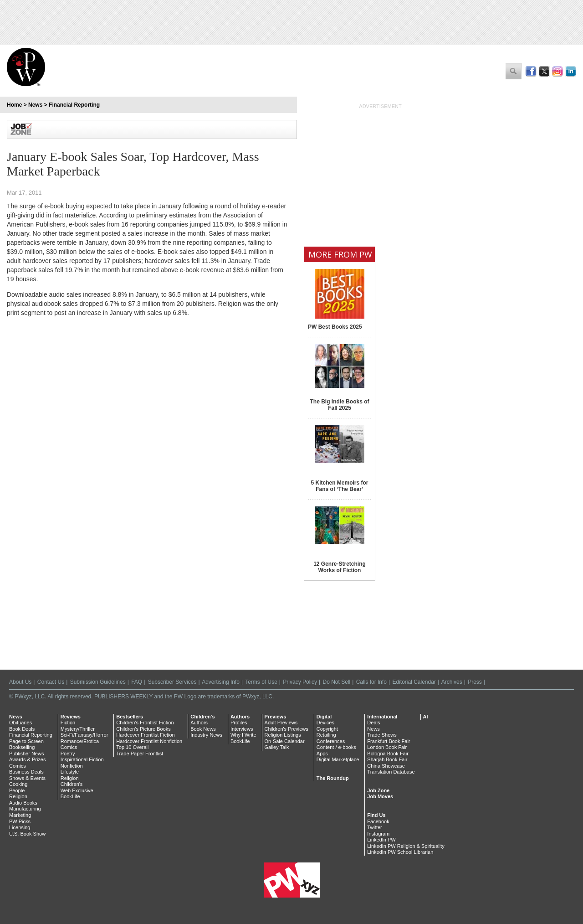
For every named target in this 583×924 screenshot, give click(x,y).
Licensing (20, 827)
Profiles (239, 723)
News (35, 105)
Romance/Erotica (80, 741)
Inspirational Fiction (82, 759)
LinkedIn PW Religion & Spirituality (406, 846)
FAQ (137, 682)
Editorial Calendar (414, 682)
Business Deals (26, 772)
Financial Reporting (74, 105)
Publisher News (26, 754)
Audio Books (23, 803)
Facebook (378, 821)
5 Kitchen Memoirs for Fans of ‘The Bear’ (339, 486)
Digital (324, 717)
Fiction (68, 723)
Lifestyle (70, 772)
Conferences (331, 741)
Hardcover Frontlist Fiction (145, 735)
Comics (18, 766)
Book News (203, 729)
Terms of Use (261, 682)
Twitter (374, 827)
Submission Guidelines (98, 682)
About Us (20, 682)
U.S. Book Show (27, 834)
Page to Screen (26, 741)
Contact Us (51, 682)
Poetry (68, 754)
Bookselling (22, 747)
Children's (72, 784)
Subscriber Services (172, 682)
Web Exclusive (77, 790)
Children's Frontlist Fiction (145, 723)
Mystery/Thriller (78, 729)
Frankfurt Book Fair (389, 741)
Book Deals (22, 729)
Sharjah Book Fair (387, 759)
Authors (199, 723)
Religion (18, 796)
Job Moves (380, 796)
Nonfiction (72, 766)
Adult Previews (281, 723)
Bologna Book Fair (388, 754)
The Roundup (333, 778)
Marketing (20, 815)
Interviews (242, 729)
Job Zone (378, 790)
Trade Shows (382, 735)
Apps (322, 754)
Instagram (378, 834)
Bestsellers (130, 717)
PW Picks (20, 821)
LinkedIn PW (381, 840)
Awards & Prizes (28, 759)
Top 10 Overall (132, 747)
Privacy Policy (300, 682)
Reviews (71, 717)
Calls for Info (371, 682)
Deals (373, 723)
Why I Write (243, 735)
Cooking (18, 784)
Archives (452, 682)
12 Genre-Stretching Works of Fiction (340, 567)
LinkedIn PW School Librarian (400, 852)
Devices (325, 723)
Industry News (206, 735)
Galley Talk (277, 747)
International (382, 717)
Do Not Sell (336, 682)
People (17, 790)
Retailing (326, 735)
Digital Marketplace (338, 759)
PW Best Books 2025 (335, 327)
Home (14, 105)
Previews (276, 717)
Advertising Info (221, 682)
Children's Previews (286, 729)
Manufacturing (25, 809)
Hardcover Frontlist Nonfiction (149, 741)
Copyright (327, 729)
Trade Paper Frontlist (140, 754)
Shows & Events (27, 778)
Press (475, 682)
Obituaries (20, 723)
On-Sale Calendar (285, 741)
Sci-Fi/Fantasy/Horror (84, 735)
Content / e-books (336, 747)
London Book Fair (387, 747)
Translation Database (391, 772)
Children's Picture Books (143, 729)
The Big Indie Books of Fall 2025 (339, 405)
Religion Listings (283, 735)
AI (426, 717)
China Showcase (386, 766)
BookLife (70, 796)
